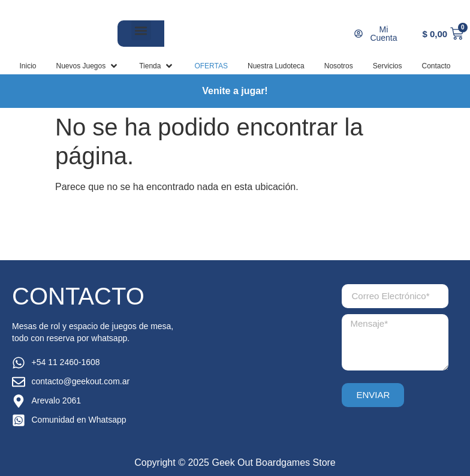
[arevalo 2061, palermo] (258, 355)
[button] (141, 30)
